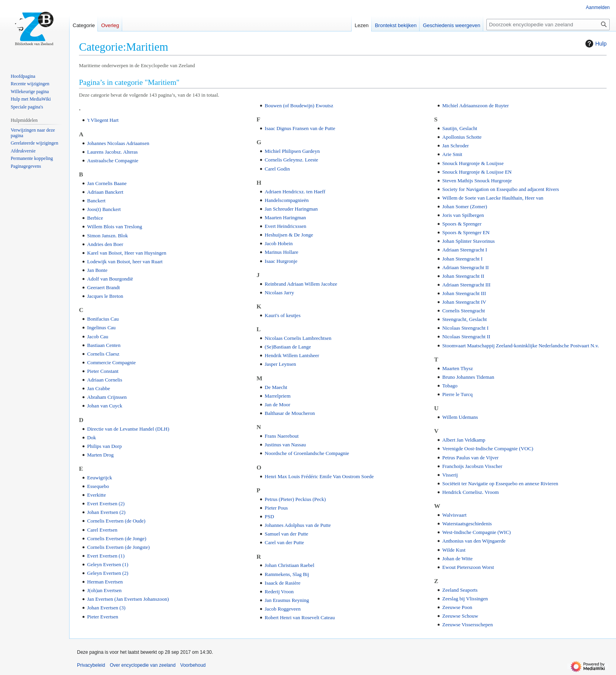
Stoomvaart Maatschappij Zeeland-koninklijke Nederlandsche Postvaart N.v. (521, 346)
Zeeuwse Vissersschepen (468, 625)
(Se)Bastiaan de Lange (288, 347)
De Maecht (276, 387)
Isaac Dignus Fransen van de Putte (300, 128)
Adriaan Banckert (105, 192)
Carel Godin (277, 169)
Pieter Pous (276, 508)
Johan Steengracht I (463, 259)
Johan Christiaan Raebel (290, 565)
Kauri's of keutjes (283, 315)
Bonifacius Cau (103, 319)
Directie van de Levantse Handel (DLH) (128, 429)
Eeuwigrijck (100, 478)
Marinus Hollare (282, 252)
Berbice (95, 218)
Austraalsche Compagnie (113, 160)
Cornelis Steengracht (464, 311)
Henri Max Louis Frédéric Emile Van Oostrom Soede (319, 476)
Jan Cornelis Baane (107, 183)
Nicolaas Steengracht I (466, 328)
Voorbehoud (193, 665)
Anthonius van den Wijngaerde (474, 541)
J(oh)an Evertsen (104, 590)
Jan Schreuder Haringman (291, 209)
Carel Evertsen (102, 530)
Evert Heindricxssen (286, 226)
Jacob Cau (98, 337)
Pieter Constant (103, 371)
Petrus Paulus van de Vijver (470, 458)
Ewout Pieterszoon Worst (468, 567)
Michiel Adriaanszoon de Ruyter (476, 105)
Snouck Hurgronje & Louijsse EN (477, 172)
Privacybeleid (91, 665)
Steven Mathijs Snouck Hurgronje (477, 181)
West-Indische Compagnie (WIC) (477, 532)
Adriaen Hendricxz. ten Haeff (295, 192)
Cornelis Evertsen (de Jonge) (117, 538)
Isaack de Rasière (283, 583)
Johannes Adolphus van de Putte (298, 525)
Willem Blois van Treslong (115, 227)
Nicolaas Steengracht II (466, 337)
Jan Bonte (97, 270)
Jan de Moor (278, 404)
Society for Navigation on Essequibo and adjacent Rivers (501, 189)
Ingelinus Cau (102, 327)
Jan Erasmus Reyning (287, 600)
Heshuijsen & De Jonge (289, 235)
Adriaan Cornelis (105, 380)
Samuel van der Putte (287, 534)
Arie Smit (452, 154)
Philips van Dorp (104, 446)
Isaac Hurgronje (281, 261)
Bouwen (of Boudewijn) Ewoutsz (299, 105)
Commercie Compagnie (112, 362)
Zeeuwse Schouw (460, 616)
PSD (269, 516)
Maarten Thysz (458, 368)
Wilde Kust (454, 550)
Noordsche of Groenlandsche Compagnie (307, 453)
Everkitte (97, 495)
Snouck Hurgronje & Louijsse (473, 163)
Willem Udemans (460, 417)
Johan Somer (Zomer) (465, 206)
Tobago (450, 386)
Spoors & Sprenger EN (466, 232)
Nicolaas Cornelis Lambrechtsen (298, 338)
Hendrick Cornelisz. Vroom (471, 492)
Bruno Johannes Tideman (468, 377)
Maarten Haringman (285, 217)
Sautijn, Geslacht (460, 128)
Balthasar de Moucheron (290, 413)
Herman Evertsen (105, 582)
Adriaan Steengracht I (465, 250)
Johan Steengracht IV (464, 302)
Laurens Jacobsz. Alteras (113, 152)
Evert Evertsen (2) (106, 503)
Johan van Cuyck (105, 406)
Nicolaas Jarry (280, 293)
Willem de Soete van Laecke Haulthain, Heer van (493, 198)
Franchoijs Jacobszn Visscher (472, 466)
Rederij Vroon (279, 592)
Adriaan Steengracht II (466, 267)
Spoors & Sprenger (462, 224)
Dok (92, 437)
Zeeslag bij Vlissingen (465, 599)
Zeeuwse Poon (457, 607)
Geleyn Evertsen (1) (108, 564)
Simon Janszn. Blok (108, 236)
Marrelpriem (278, 396)
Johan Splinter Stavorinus (469, 241)
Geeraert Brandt (104, 287)
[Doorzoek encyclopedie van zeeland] (548, 25)
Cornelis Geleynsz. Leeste (291, 160)
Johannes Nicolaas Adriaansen (118, 143)
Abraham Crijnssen (107, 397)
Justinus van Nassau (285, 445)
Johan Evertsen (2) (106, 512)
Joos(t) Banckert (104, 209)
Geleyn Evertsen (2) (108, 573)
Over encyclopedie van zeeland (142, 665)
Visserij (450, 475)
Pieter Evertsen (103, 617)
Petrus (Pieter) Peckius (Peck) (295, 499)
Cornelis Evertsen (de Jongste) (118, 547)
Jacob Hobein (279, 243)
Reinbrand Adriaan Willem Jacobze (301, 284)
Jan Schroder (456, 146)
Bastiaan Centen (104, 345)
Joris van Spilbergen (463, 215)
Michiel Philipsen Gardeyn (292, 151)
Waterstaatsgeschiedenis (467, 524)
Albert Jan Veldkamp (464, 440)
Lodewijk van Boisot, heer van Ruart (125, 261)
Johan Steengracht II (463, 276)
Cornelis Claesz (103, 354)
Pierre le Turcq (457, 394)
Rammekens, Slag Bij (287, 574)
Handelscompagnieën (287, 200)
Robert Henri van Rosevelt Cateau (300, 617)
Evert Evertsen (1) (106, 556)
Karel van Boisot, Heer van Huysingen (127, 253)
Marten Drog (101, 455)
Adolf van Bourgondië (110, 279)
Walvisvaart (455, 515)
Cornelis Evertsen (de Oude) (116, 521)
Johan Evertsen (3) (106, 608)
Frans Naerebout (282, 436)
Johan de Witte (457, 559)
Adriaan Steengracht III (467, 285)
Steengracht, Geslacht (465, 319)
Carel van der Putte (284, 542)
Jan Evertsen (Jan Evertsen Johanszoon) (128, 599)
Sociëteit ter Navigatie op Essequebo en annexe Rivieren (500, 483)
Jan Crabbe (99, 388)
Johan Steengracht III (464, 293)
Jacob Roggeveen (283, 609)
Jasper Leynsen (280, 364)
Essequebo (98, 486)
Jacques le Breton (105, 296)
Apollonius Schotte (462, 137)
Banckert (96, 201)
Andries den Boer (105, 244)
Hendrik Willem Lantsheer (292, 355)
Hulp (595, 44)
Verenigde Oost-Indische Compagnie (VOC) (488, 448)
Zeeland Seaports (460, 590)
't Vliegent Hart (103, 120)
